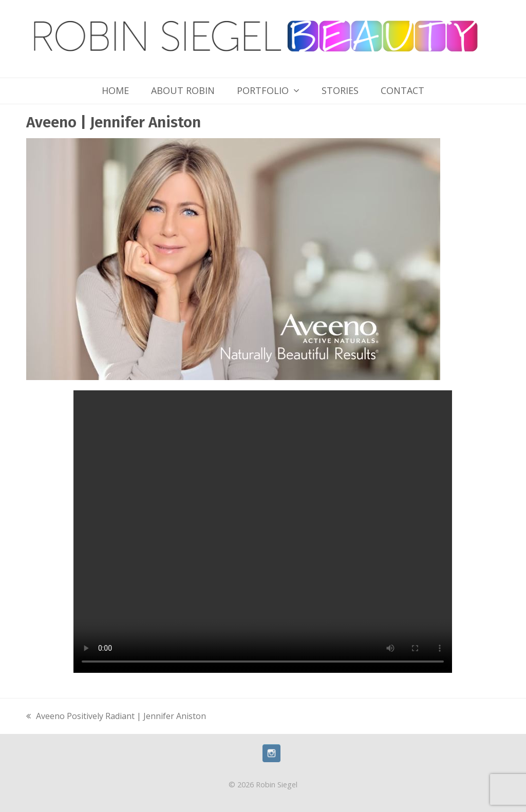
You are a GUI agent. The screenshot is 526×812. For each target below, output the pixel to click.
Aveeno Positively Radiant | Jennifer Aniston (116, 717)
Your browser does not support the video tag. (263, 532)
